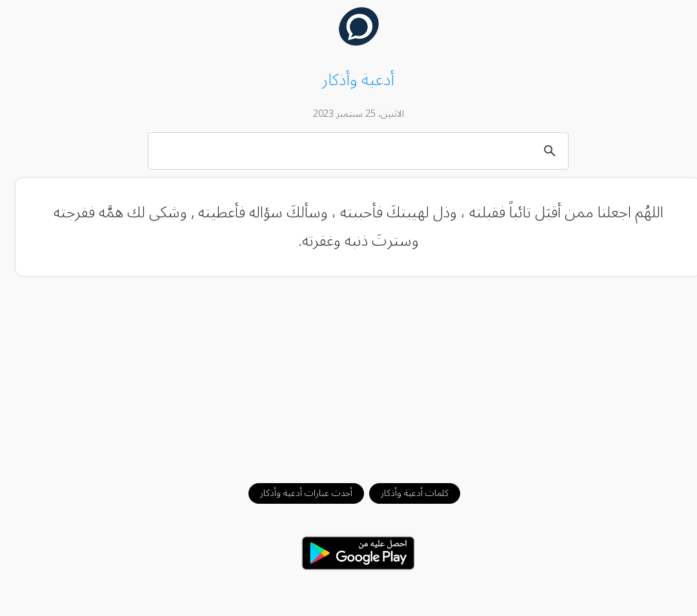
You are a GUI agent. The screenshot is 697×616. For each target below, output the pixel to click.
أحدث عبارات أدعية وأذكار (297, 493)
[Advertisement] (349, 373)
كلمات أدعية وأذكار (405, 493)
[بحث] (350, 150)
